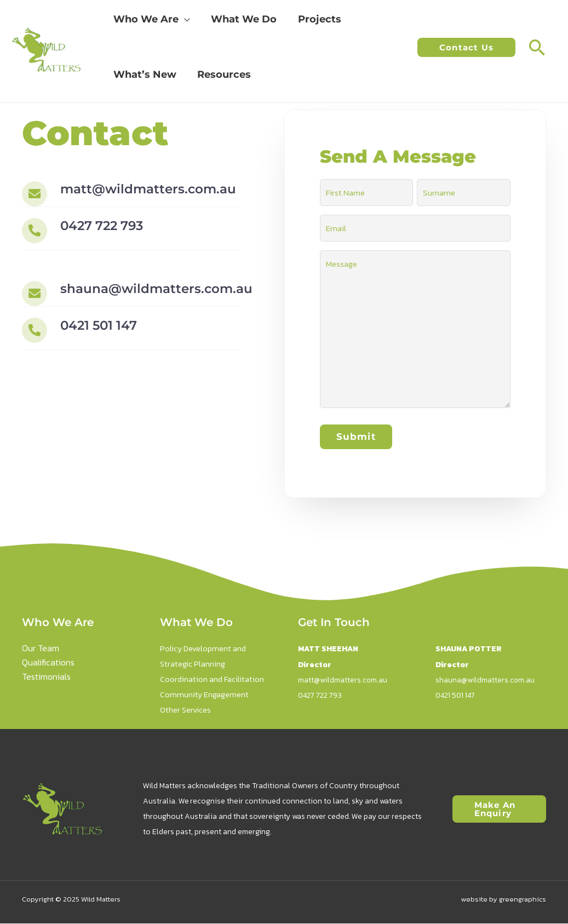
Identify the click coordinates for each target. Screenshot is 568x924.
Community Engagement (205, 695)
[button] (466, 47)
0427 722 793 (320, 695)
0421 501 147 (456, 695)
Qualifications (49, 662)
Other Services (186, 711)
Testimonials (47, 676)
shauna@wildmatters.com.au (485, 680)
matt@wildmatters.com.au (343, 680)
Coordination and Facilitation (213, 680)
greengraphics (523, 900)
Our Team (41, 648)
